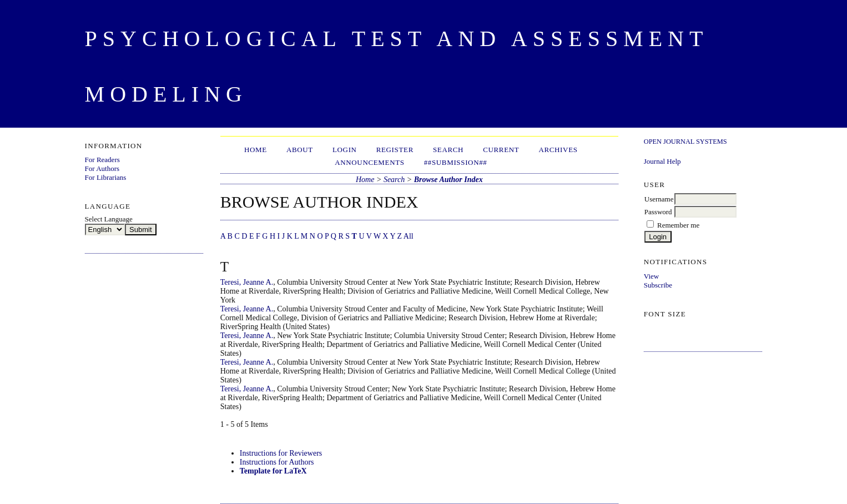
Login (345, 150)
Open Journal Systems (685, 142)
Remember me (678, 225)
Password (658, 212)
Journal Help (662, 161)
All (409, 236)
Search (448, 150)
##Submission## (456, 162)
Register (395, 150)
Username (659, 199)
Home (256, 150)
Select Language (109, 219)
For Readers (102, 160)
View (651, 276)
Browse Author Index (448, 180)
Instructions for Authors (277, 462)
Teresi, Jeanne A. (247, 282)
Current (501, 150)
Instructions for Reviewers (281, 453)
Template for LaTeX (273, 471)
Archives (558, 150)
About (300, 150)
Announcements (369, 162)
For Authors (102, 168)
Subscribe (658, 285)
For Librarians (106, 177)
